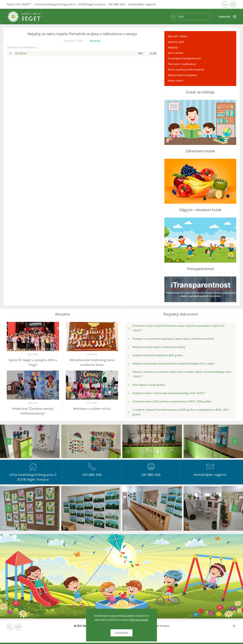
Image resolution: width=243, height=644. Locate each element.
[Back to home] (32, 17)
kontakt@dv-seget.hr (142, 4)
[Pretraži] (190, 17)
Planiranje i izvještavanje (182, 64)
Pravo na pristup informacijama (186, 70)
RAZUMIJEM (121, 633)
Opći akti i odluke (177, 36)
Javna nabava (175, 53)
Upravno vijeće (176, 42)
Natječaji (95, 41)
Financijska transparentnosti (184, 58)
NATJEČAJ (21, 54)
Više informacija (139, 620)
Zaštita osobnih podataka (182, 75)
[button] (228, 17)
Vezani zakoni (176, 80)
